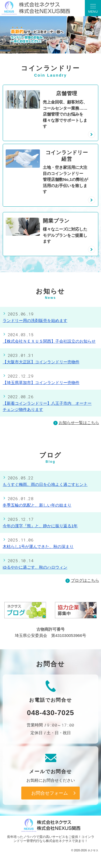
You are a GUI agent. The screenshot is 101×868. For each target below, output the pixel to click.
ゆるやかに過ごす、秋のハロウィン (35, 567)
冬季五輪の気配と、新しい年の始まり (37, 505)
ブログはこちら (82, 581)
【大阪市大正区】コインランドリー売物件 (41, 362)
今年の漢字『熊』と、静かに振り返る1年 (40, 526)
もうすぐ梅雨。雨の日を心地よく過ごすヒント (45, 484)
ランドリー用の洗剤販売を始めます (35, 320)
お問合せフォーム (50, 793)
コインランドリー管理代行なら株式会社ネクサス (54, 839)
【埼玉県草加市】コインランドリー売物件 (41, 383)
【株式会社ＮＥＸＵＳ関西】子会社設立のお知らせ (49, 341)
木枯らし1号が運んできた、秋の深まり (38, 546)
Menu (93, 8)
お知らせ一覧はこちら (79, 423)
